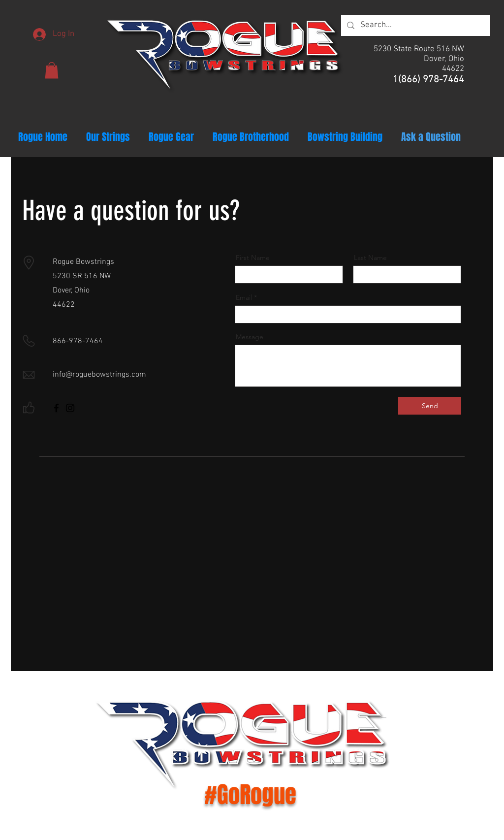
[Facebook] (56, 408)
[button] (52, 70)
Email (244, 297)
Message (250, 337)
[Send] (430, 406)
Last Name (370, 258)
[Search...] (415, 25)
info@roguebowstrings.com (99, 375)
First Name (253, 258)
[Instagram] (70, 408)
